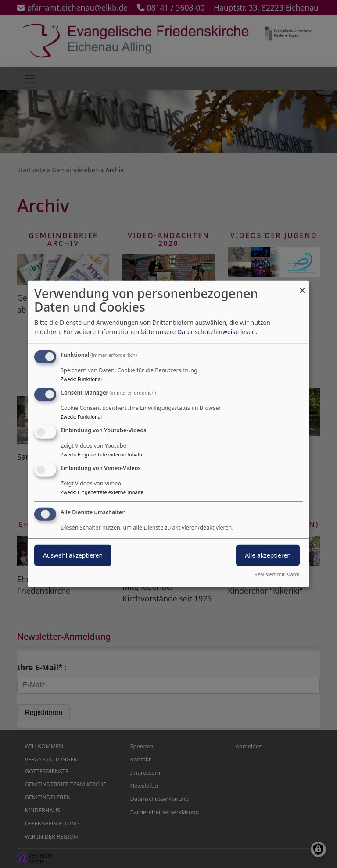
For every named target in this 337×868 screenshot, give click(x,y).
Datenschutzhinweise (208, 332)
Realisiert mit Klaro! (277, 574)
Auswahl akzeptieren (73, 555)
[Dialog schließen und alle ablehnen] (302, 286)
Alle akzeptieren (268, 555)
